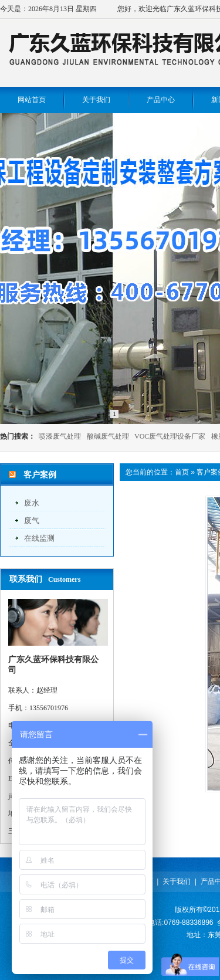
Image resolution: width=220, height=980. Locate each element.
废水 (32, 503)
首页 (182, 472)
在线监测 (39, 538)
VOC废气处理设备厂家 (170, 436)
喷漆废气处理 (60, 436)
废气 (32, 520)
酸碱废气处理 (108, 436)
